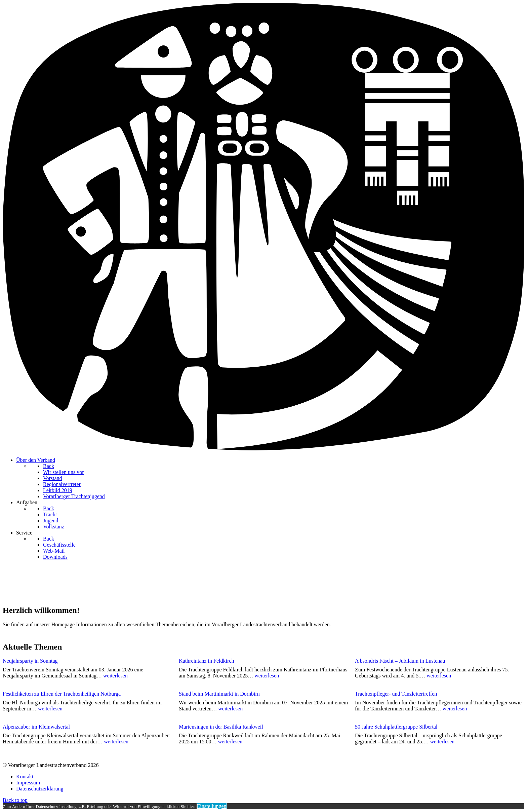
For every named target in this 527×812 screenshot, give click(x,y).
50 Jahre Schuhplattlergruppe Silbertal (396, 727)
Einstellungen (212, 806)
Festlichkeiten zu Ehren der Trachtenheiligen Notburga (62, 694)
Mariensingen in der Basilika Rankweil (221, 727)
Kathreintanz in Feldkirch (206, 661)
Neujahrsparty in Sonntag (30, 661)
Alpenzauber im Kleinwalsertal (36, 727)
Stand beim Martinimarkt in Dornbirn (219, 694)
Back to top (15, 800)
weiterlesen (115, 676)
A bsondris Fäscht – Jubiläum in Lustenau (400, 661)
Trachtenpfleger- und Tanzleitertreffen (396, 694)
